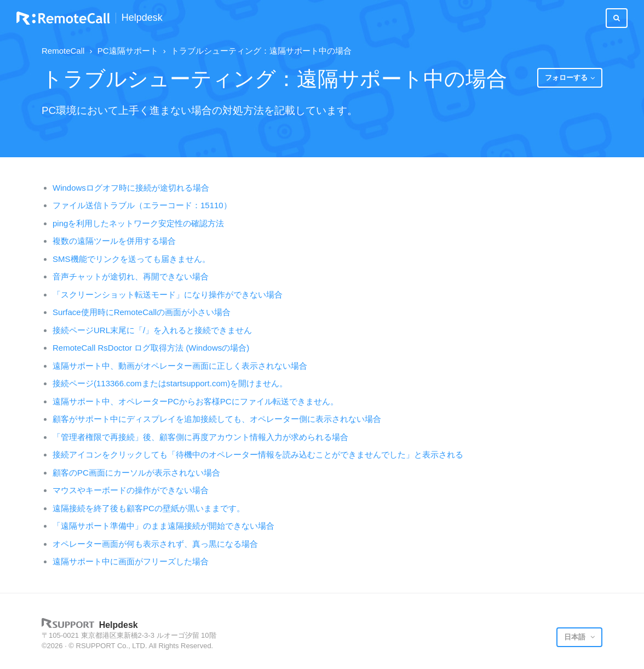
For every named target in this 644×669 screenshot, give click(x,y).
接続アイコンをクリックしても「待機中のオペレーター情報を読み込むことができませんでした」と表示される (258, 454)
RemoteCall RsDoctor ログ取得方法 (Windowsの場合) (151, 348)
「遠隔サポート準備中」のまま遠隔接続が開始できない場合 (163, 526)
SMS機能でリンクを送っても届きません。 (131, 259)
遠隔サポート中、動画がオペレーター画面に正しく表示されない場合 (180, 366)
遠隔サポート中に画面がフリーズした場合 (131, 561)
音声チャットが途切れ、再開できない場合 (131, 276)
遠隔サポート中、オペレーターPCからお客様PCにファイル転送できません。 (196, 401)
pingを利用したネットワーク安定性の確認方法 (138, 223)
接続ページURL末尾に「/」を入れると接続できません (152, 330)
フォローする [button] (566, 78)
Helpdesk (142, 18)
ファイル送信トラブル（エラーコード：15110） (142, 205)
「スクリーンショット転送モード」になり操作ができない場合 (168, 295)
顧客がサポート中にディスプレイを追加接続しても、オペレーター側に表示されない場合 (217, 419)
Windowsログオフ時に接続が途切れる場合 (131, 188)
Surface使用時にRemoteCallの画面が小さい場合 (142, 312)
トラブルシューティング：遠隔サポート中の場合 (261, 51)
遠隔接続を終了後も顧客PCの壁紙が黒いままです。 (149, 508)
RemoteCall (63, 51)
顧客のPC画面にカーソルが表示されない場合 (136, 473)
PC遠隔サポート (128, 51)
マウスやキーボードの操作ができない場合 (131, 490)
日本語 (576, 637)
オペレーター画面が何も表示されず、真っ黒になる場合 (155, 544)
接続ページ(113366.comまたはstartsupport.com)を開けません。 (170, 383)
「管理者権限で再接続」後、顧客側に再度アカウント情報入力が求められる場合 (200, 437)
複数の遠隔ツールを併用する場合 (114, 241)
